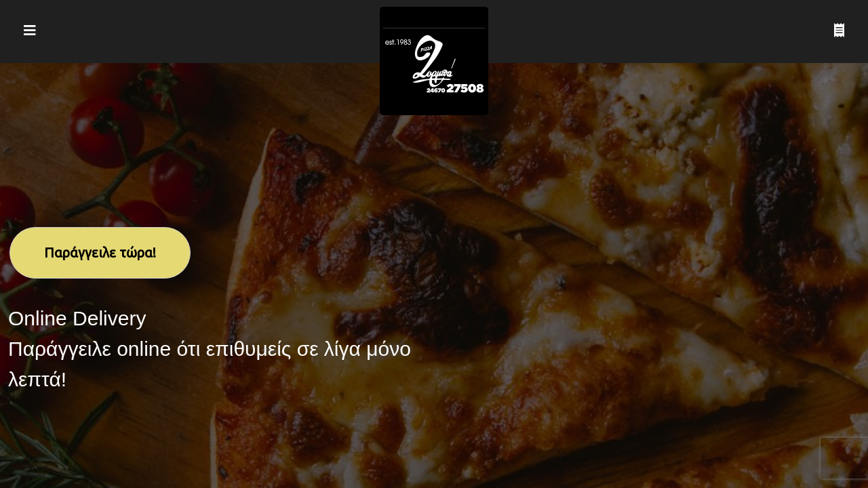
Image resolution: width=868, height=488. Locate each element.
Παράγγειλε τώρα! (100, 252)
